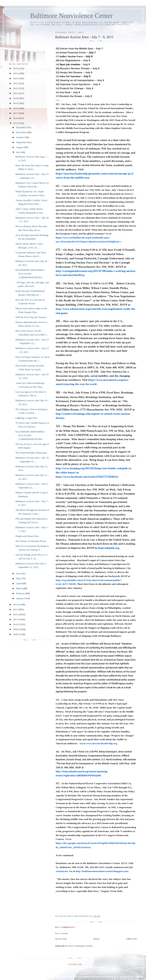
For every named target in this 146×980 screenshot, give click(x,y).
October (20, 137)
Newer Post (61, 939)
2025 (16, 73)
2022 (16, 88)
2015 (16, 123)
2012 (16, 614)
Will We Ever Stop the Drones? (31, 317)
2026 (16, 68)
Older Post (132, 939)
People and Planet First (27, 536)
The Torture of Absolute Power (31, 541)
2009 (16, 629)
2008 (16, 634)
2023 (16, 83)
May (19, 578)
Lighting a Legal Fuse (26, 418)
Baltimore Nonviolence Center (72, 16)
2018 (16, 108)
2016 (16, 118)
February (21, 593)
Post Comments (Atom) (81, 946)
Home (97, 939)
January (20, 598)
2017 (16, 113)
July (18, 152)
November (22, 132)
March (20, 588)
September (22, 142)
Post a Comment (62, 933)
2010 (16, 624)
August (20, 147)
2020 (16, 98)
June (19, 573)
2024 (16, 78)
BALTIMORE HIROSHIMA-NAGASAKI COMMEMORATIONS (30, 274)
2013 (16, 609)
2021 (16, 93)
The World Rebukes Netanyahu (31, 453)
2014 (16, 604)
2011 (16, 619)
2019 (16, 103)
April (19, 583)
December (22, 127)
